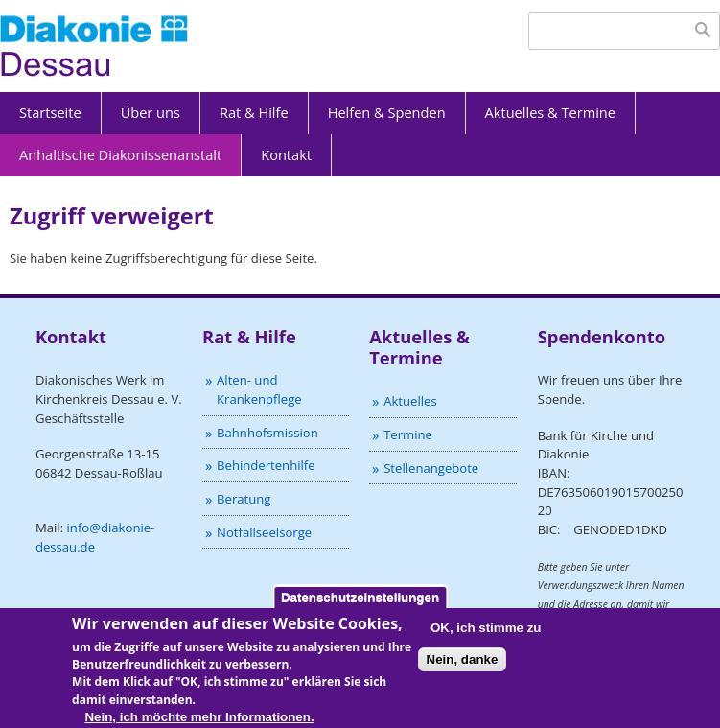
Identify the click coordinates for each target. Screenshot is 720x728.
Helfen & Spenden (387, 112)
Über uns (151, 112)
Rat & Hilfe (254, 112)
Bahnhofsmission (267, 433)
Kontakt (286, 154)
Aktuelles (410, 401)
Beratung (244, 499)
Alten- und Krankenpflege (259, 389)
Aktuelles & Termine (550, 112)
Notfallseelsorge (264, 532)
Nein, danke (463, 667)
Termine (408, 434)
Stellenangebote (431, 468)
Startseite (50, 112)
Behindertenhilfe (266, 465)
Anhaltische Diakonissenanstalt (120, 154)
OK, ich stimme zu (486, 635)
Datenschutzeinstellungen (360, 605)
